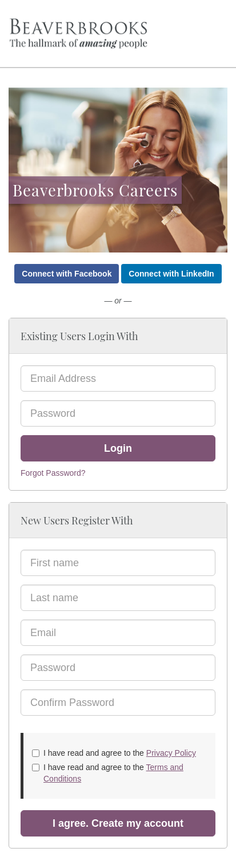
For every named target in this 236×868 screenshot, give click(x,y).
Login (118, 448)
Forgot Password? (53, 473)
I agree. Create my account (118, 823)
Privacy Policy (171, 753)
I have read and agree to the (114, 753)
